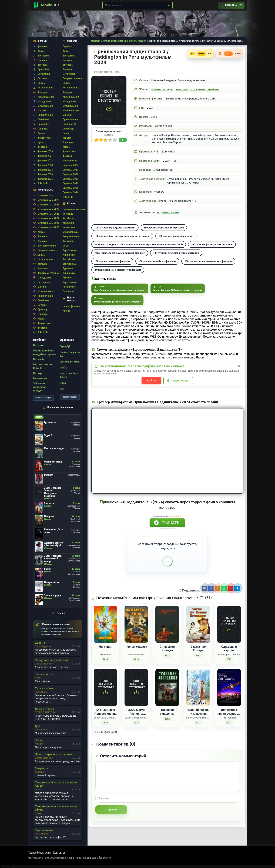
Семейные (43, 119)
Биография (43, 56)
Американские (71, 237)
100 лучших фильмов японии (176, 236)
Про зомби (39, 359)
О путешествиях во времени (43, 366)
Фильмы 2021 (45, 156)
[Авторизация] (231, 5)
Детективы (44, 74)
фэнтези (156, 89)
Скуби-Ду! (65, 346)
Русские (67, 278)
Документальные (47, 250)
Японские (68, 214)
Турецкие (68, 268)
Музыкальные (45, 106)
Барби (63, 383)
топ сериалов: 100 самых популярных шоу (120, 253)
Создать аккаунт (180, 381)
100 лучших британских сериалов (164, 227)
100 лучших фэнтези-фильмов (112, 261)
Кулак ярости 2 (45, 674)
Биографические (47, 246)
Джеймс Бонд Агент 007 (70, 354)
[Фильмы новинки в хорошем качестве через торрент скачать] (48, 5)
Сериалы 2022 (70, 174)
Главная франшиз (70, 397)
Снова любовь (44, 688)
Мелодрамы (44, 101)
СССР (66, 246)
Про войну (43, 69)
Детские (42, 78)
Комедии (42, 92)
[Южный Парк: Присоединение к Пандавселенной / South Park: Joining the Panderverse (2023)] (105, 697)
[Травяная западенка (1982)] (167, 697)
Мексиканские (71, 232)
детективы (181, 89)
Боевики (42, 60)
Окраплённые (44, 830)
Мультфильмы (45, 195)
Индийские (69, 227)
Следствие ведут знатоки (51, 660)
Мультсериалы (71, 110)
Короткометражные (49, 273)
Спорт (66, 133)
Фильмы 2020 (45, 151)
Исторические (45, 88)
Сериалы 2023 (70, 179)
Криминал (43, 268)
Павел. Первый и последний (53, 754)
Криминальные (46, 97)
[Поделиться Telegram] (237, 588)
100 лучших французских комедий (115, 227)
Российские (69, 259)
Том (62, 389)
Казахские (68, 241)
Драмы (41, 83)
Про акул (38, 373)
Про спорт (43, 124)
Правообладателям (39, 853)
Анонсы (67, 311)
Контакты (59, 853)
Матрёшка (42, 768)
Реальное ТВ (70, 124)
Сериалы (68, 46)
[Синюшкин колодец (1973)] (167, 634)
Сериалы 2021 (70, 170)
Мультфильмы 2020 (48, 200)
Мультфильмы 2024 (48, 218)
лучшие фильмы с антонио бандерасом (118, 270)
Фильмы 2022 (45, 161)
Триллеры (43, 129)
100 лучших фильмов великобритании (176, 253)
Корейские (68, 223)
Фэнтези (42, 147)
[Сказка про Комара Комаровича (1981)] (198, 634)
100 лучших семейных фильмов (157, 261)
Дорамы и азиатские (74, 209)
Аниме (41, 51)
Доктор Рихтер (44, 709)
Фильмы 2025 (45, 174)
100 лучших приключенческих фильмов (208, 261)
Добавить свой (168, 212)
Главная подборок (43, 398)
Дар (37, 726)
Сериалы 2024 (70, 183)
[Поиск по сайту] (137, 5)
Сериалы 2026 (70, 192)
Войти (151, 380)
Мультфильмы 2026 (48, 227)
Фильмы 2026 (45, 179)
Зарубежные (70, 250)
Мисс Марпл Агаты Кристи (69, 375)
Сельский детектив (70, 362)
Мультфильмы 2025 (48, 223)
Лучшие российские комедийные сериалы (44, 352)
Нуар (40, 142)
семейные (213, 89)
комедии (168, 89)
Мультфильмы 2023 (48, 214)
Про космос (39, 345)
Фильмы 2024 (45, 170)
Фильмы (42, 46)
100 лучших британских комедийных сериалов (122, 236)
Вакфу (39, 740)
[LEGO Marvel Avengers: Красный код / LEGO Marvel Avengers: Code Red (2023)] (136, 697)
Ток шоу (67, 138)
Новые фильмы (71, 306)
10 (96, 140)
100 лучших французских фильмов (212, 244)
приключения (197, 89)
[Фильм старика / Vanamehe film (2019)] (136, 634)
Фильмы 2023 (45, 165)
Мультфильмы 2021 (48, 205)
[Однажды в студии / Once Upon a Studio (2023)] (229, 634)
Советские (68, 291)
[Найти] (169, 5)
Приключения (45, 115)
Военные (42, 241)
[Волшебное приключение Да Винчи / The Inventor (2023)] (229, 697)
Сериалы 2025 (70, 188)
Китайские (68, 218)
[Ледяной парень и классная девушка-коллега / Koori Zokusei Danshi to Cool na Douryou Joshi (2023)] (198, 697)
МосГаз (63, 368)
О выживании (40, 378)
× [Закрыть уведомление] (239, 366)
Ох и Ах (40, 643)
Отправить (111, 810)
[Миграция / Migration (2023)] (105, 634)
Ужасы (41, 133)
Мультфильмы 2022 (48, 209)
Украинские (69, 255)
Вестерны (43, 65)
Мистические (70, 161)
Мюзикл (42, 110)
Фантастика (44, 138)
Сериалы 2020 (70, 165)
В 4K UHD (43, 183)
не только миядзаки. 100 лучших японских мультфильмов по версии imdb (139, 244)
